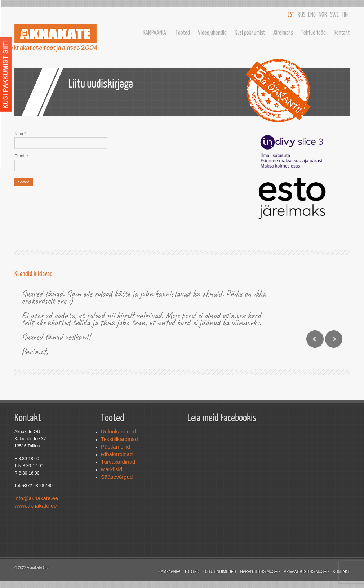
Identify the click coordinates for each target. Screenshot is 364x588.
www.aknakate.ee (36, 506)
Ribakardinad (117, 454)
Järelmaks (283, 32)
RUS (301, 14)
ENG (312, 14)
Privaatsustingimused (307, 572)
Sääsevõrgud (117, 477)
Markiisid (112, 469)
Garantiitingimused (260, 572)
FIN (345, 14)
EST (291, 14)
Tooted (183, 32)
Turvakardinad (118, 462)
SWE (334, 14)
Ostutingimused (220, 572)
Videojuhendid (212, 32)
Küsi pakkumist (250, 32)
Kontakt (342, 32)
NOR (323, 14)
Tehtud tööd (313, 32)
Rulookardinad (118, 431)
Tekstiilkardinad (119, 439)
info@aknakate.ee (36, 498)
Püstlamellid (116, 447)
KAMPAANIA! (155, 32)
